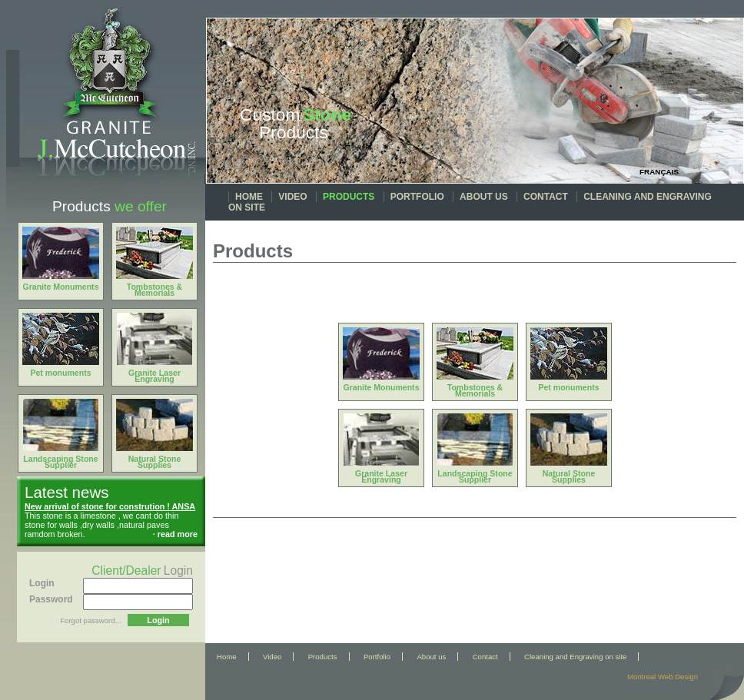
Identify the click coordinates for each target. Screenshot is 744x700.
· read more (175, 534)
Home (249, 197)
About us (484, 197)
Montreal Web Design (663, 677)
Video (292, 197)
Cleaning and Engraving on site (575, 657)
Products (349, 197)
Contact (546, 197)
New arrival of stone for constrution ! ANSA (110, 506)
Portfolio (417, 197)
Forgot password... (90, 620)
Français (659, 172)
